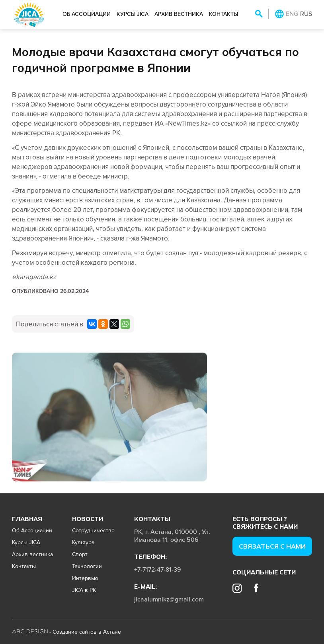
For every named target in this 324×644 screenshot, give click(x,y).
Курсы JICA (133, 14)
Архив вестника (179, 14)
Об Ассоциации (87, 14)
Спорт (80, 554)
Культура (83, 542)
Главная (27, 519)
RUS (306, 14)
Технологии (87, 566)
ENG (292, 14)
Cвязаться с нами (272, 546)
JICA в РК (84, 590)
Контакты (223, 14)
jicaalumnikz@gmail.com (169, 599)
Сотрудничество (93, 530)
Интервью (85, 578)
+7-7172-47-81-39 (158, 569)
